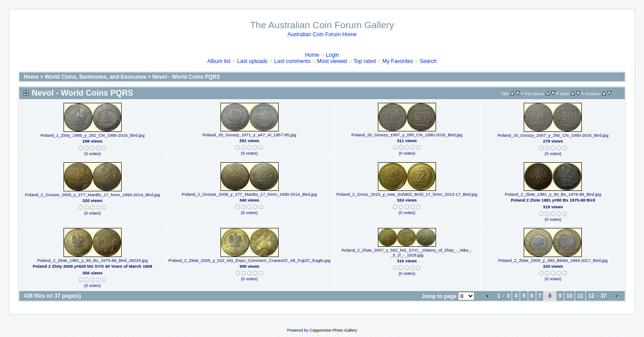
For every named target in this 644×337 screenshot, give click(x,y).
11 (580, 296)
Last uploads (252, 61)
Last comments (292, 61)
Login (333, 55)
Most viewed (332, 61)
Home (312, 55)
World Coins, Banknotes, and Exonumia (95, 77)
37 (604, 296)
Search (428, 61)
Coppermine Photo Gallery (333, 330)
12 (591, 296)
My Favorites (398, 61)
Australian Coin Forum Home (322, 34)
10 (570, 296)
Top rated (364, 61)
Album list (219, 61)
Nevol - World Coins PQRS (186, 77)
